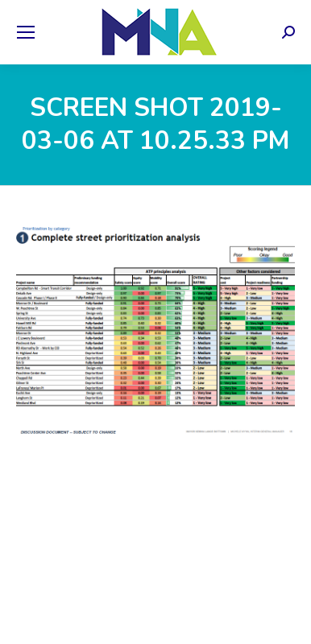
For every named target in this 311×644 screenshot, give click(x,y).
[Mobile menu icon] (26, 32)
